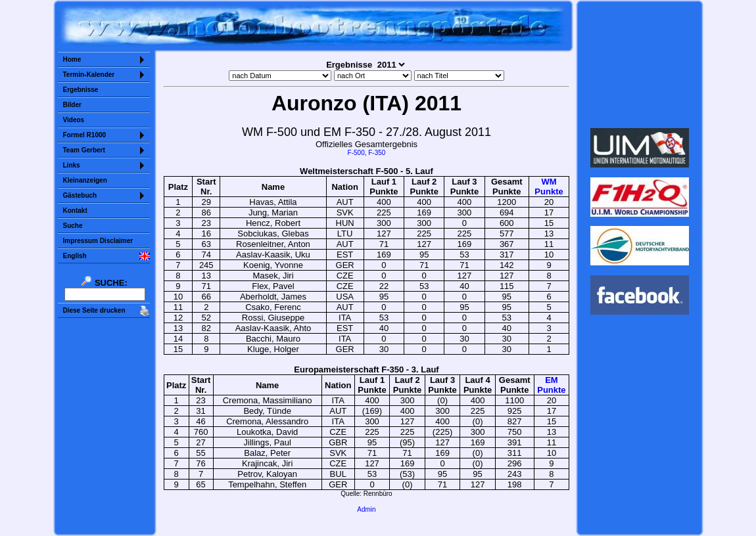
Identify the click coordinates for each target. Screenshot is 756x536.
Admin (366, 509)
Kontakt (75, 211)
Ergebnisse (81, 90)
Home (72, 59)
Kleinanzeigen (85, 180)
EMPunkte (551, 385)
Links (72, 165)
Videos (74, 120)
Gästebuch (80, 195)
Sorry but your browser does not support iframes (639, 64)
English (75, 256)
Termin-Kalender (89, 75)
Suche (73, 226)
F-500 (356, 153)
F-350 (377, 153)
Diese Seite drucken (94, 310)
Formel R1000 (85, 135)
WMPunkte (549, 187)
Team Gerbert (84, 150)
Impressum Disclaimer (98, 241)
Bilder (72, 105)
